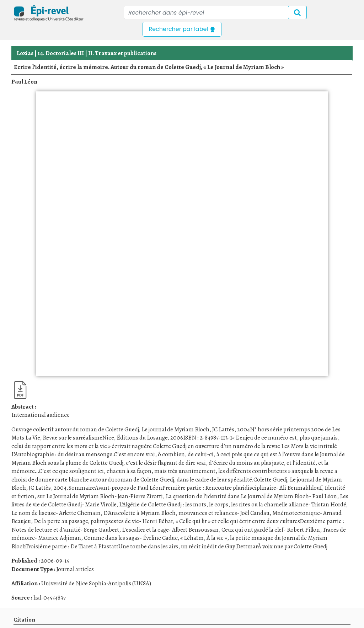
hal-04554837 (50, 598)
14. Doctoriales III (61, 53)
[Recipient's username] (215, 12)
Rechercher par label (182, 29)
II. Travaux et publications (122, 53)
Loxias (25, 53)
